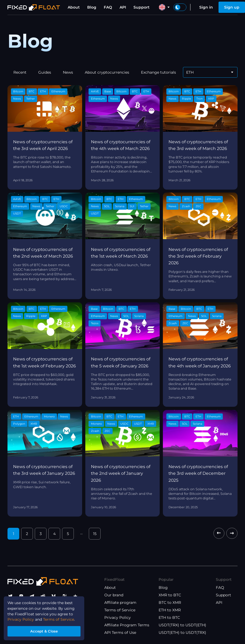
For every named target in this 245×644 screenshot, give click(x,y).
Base (108, 91)
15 (95, 534)
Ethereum (58, 91)
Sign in (206, 7)
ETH (43, 91)
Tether (30, 99)
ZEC (198, 206)
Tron (200, 99)
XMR (34, 424)
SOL (107, 206)
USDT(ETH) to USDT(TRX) (182, 632)
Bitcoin (18, 91)
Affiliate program (120, 602)
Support (141, 7)
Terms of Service (120, 610)
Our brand (114, 595)
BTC (32, 91)
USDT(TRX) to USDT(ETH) (182, 625)
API (123, 7)
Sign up (232, 7)
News (68, 72)
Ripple (186, 99)
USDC (64, 206)
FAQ (108, 7)
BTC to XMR (170, 602)
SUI (132, 206)
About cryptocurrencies (107, 72)
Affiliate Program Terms (127, 625)
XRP (211, 99)
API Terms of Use (120, 632)
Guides (45, 72)
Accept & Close (44, 631)
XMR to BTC (170, 595)
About (74, 7)
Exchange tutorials (158, 72)
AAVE (95, 91)
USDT (17, 214)
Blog (92, 7)
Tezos (95, 323)
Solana (120, 206)
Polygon (19, 424)
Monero (49, 417)
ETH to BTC (169, 617)
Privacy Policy (118, 617)
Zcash (186, 206)
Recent (20, 72)
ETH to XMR (170, 610)
